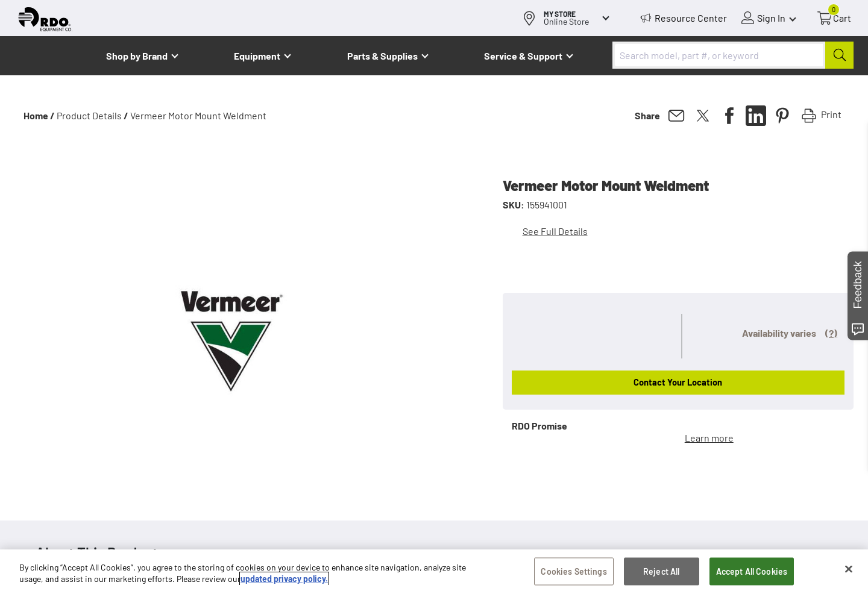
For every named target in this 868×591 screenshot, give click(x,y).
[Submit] (839, 55)
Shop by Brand (137, 56)
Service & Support (523, 56)
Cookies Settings (574, 572)
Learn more (709, 438)
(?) (831, 333)
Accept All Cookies (752, 572)
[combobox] (733, 55)
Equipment (257, 56)
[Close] (849, 570)
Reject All (661, 572)
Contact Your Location (678, 382)
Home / (39, 115)
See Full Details (555, 231)
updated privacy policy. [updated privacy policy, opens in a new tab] (284, 579)
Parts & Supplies (382, 56)
